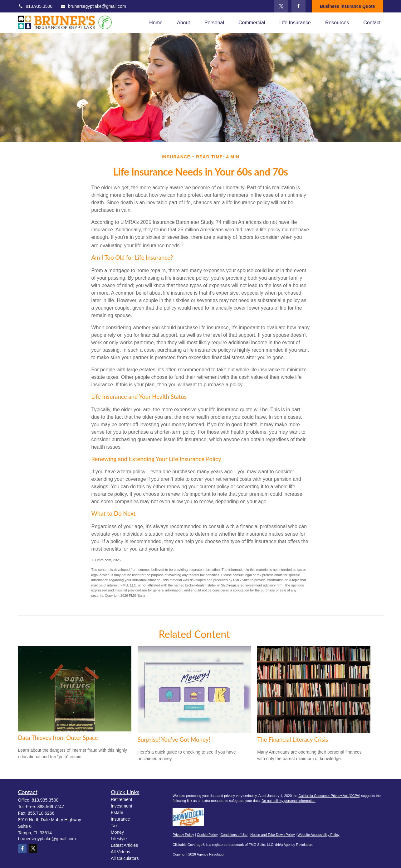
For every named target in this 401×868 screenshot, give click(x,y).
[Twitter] (281, 6)
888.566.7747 (51, 807)
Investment (121, 806)
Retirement (121, 799)
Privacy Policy (183, 835)
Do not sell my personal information (288, 801)
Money (117, 832)
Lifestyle (119, 839)
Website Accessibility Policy (318, 835)
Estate (117, 813)
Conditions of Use (234, 835)
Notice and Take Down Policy (272, 835)
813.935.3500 (35, 6)
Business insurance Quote (347, 6)
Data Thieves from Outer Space (58, 738)
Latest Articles (124, 845)
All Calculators (125, 858)
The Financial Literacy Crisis (293, 740)
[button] (156, 23)
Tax (114, 826)
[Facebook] (298, 6)
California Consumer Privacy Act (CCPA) (329, 796)
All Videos (120, 852)
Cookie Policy (207, 835)
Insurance (120, 819)
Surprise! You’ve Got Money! (174, 740)
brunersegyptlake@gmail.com (93, 6)
